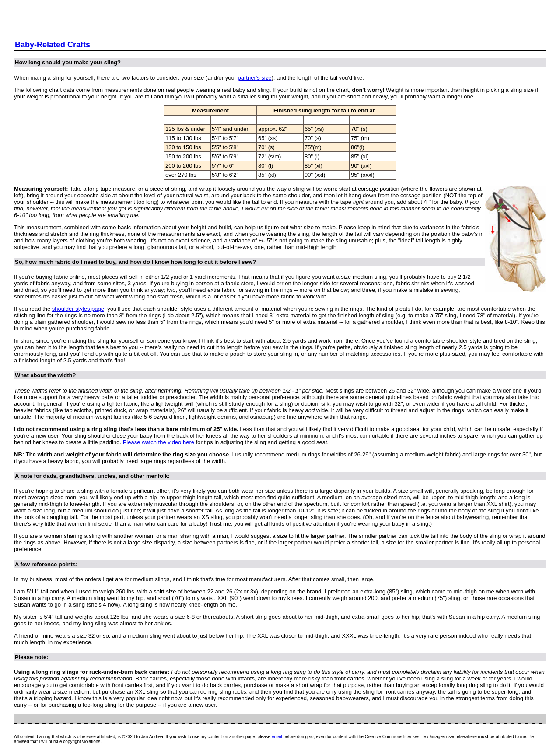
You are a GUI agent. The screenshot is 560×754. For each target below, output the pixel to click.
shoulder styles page (78, 309)
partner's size (255, 78)
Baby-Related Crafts (52, 45)
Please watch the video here (159, 442)
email (277, 737)
